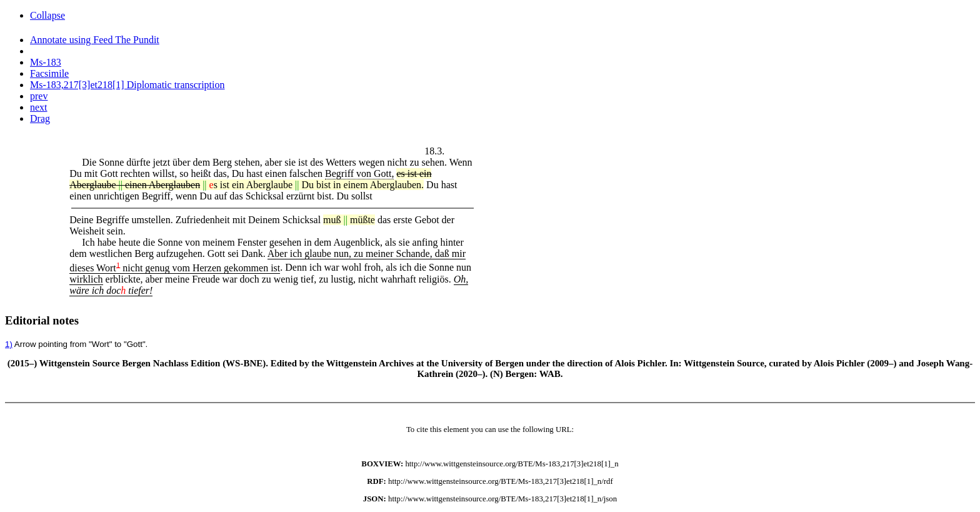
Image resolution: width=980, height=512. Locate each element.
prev (39, 96)
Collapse (47, 15)
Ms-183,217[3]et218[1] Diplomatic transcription (127, 85)
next (39, 107)
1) (9, 344)
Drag (40, 118)
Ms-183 (46, 62)
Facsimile (49, 73)
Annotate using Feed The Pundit (95, 40)
